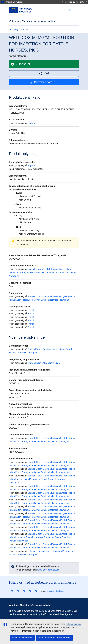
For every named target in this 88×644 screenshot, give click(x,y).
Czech (31, 269)
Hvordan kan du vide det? (74, 2)
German (47, 296)
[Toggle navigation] (76, 10)
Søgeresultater (19, 30)
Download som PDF (44, 82)
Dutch (18, 300)
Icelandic (73, 273)
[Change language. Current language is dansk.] (70, 10)
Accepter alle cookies (22, 638)
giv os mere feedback (55, 591)
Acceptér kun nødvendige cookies (54, 638)
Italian (61, 269)
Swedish (64, 273)
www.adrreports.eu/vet (48, 570)
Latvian (68, 269)
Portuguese (25, 273)
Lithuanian (14, 273)
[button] (44, 74)
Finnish (56, 273)
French (54, 269)
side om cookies (74, 624)
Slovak (37, 300)
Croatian (47, 349)
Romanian (36, 273)
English (31, 123)
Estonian (39, 269)
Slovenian (47, 273)
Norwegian (14, 276)
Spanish (32, 296)
